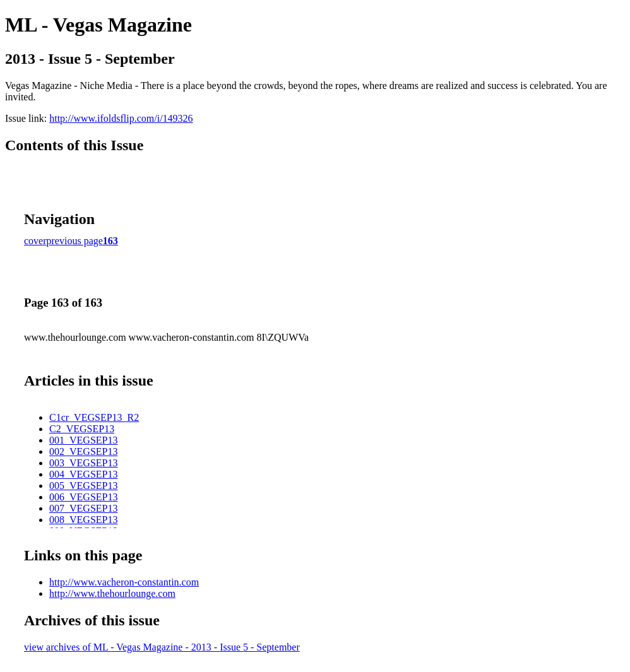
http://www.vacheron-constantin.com (124, 582)
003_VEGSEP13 (83, 463)
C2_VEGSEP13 (82, 429)
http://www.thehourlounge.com (112, 593)
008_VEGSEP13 (83, 520)
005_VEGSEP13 (83, 486)
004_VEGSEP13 (83, 474)
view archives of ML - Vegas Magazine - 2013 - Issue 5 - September (162, 647)
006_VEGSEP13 (83, 497)
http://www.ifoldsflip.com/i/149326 (121, 118)
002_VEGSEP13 (83, 451)
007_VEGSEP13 (83, 508)
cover (35, 241)
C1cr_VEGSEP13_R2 (94, 417)
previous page (75, 241)
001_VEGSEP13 (83, 440)
